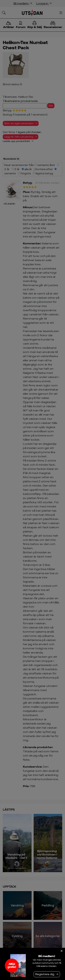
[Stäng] (62, 951)
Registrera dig (45, 974)
